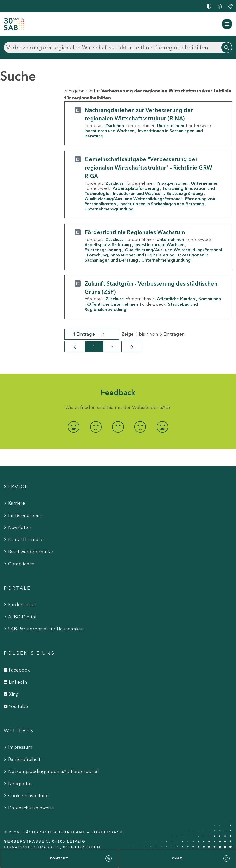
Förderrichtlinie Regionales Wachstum (135, 232)
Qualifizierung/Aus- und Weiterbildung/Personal (133, 199)
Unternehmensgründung (109, 209)
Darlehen (115, 125)
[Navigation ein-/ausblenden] (227, 24)
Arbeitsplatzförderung (136, 188)
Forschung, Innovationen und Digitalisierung (131, 255)
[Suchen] (118, 47)
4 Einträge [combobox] (93, 334)
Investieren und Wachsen (109, 131)
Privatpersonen (172, 183)
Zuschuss (115, 183)
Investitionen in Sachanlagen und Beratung (162, 204)
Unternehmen (170, 125)
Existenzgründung (185, 193)
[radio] (74, 427)
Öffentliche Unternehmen (113, 304)
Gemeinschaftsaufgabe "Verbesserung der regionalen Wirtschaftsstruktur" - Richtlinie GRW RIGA (148, 168)
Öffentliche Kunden (176, 299)
